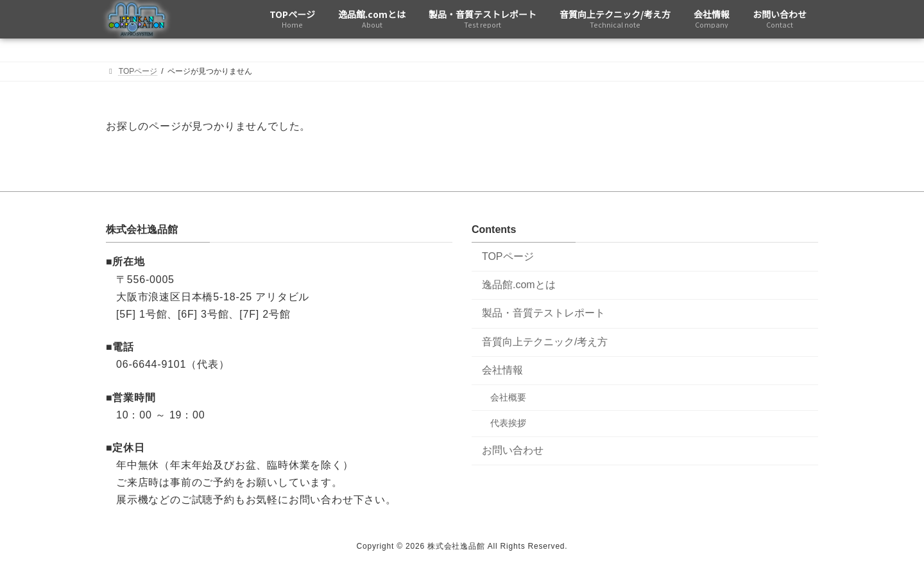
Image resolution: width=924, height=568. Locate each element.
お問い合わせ (513, 450)
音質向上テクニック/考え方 (545, 342)
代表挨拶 (508, 424)
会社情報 (502, 370)
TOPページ (508, 256)
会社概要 (508, 398)
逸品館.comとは (519, 285)
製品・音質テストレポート (543, 314)
